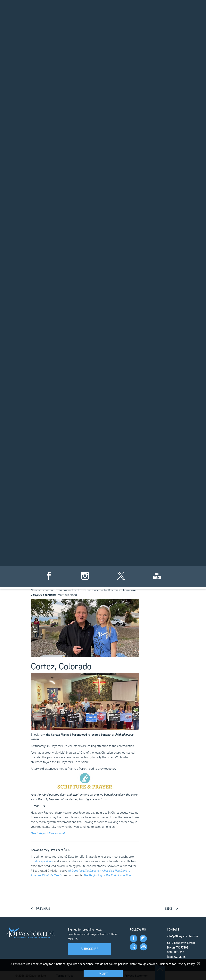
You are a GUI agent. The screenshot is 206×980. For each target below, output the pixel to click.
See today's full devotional (48, 833)
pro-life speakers (42, 861)
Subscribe (90, 949)
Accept (103, 974)
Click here (165, 964)
